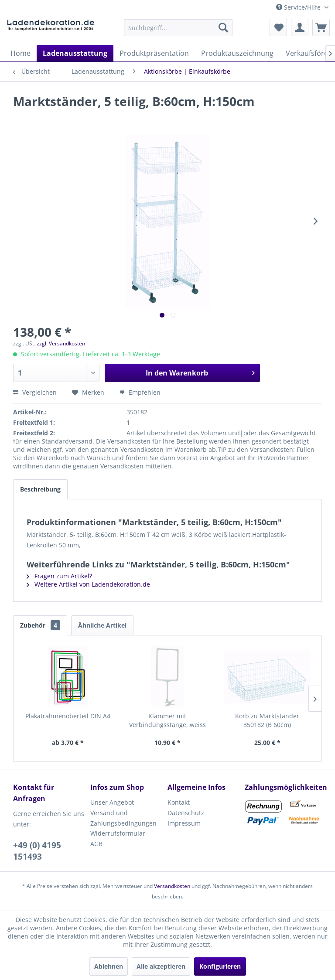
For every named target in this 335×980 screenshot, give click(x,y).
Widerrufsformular (118, 833)
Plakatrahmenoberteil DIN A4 (68, 716)
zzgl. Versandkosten (61, 343)
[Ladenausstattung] (75, 53)
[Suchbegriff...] (178, 27)
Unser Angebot (112, 802)
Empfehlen (140, 392)
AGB (96, 844)
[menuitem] (178, 27)
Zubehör (40, 625)
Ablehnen (109, 966)
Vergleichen (35, 392)
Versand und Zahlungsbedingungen (123, 818)
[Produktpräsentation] (154, 53)
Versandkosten (172, 886)
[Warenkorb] (321, 27)
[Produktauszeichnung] (237, 53)
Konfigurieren (220, 966)
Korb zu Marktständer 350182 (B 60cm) (267, 720)
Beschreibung (40, 489)
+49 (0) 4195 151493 (37, 851)
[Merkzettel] (278, 27)
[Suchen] (223, 27)
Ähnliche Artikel (102, 625)
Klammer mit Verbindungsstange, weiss (167, 720)
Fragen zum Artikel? (59, 576)
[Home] (21, 53)
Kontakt (179, 802)
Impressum (184, 823)
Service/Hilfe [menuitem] (299, 7)
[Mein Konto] (300, 27)
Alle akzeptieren (161, 966)
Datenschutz (186, 813)
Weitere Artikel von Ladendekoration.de (88, 584)
